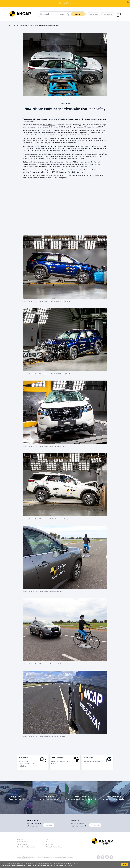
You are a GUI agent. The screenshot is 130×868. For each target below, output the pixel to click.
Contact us (49, 842)
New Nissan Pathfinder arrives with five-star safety (46, 25)
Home (11, 25)
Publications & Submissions (26, 847)
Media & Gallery (18, 25)
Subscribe (49, 844)
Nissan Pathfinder (49, 125)
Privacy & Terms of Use (54, 847)
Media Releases (27, 25)
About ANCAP (22, 839)
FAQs (47, 839)
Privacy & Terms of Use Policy (39, 865)
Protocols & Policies (24, 842)
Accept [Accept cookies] (124, 864)
